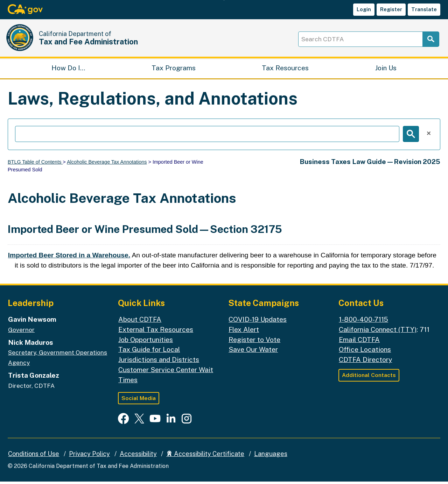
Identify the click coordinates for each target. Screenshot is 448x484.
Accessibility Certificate (205, 457)
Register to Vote (254, 342)
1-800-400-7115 (363, 322)
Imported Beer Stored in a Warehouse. (69, 258)
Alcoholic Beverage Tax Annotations (107, 164)
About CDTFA (140, 322)
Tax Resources (285, 70)
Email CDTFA (359, 342)
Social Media (139, 401)
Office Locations (365, 352)
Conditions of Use (34, 457)
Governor (21, 332)
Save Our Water (253, 352)
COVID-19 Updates (258, 322)
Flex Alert (244, 332)
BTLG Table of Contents (35, 164)
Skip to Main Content (224, 0)
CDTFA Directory (365, 362)
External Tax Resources (156, 332)
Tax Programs (174, 70)
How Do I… (68, 70)
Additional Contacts (369, 378)
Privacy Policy (89, 457)
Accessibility (138, 457)
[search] (207, 136)
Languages (271, 457)
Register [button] (391, 9)
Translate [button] (424, 9)
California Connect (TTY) (378, 332)
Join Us (386, 70)
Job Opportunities (146, 342)
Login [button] (364, 9)
